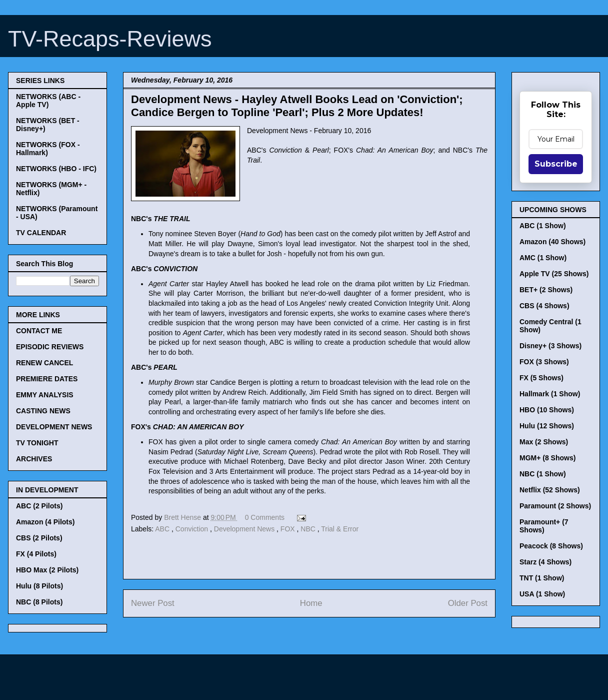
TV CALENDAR (41, 233)
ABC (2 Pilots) (39, 506)
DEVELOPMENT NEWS (54, 427)
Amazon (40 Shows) (552, 242)
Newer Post (153, 603)
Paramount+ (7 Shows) (544, 526)
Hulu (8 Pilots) (39, 586)
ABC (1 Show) (543, 226)
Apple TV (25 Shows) (554, 274)
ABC (163, 529)
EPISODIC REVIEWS (50, 347)
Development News (245, 529)
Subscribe (556, 164)
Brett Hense (183, 517)
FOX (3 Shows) (544, 362)
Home (311, 603)
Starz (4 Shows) (545, 562)
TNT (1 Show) (542, 578)
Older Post (468, 603)
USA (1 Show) (542, 594)
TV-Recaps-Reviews (110, 39)
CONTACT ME (39, 331)
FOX (289, 529)
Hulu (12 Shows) (547, 426)
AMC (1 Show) (543, 258)
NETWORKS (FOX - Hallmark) (48, 149)
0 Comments (265, 517)
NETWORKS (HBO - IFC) (56, 169)
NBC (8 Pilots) (39, 602)
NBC (309, 529)
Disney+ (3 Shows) (550, 346)
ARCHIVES (34, 459)
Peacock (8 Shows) (551, 546)
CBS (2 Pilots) (39, 538)
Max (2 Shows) (544, 442)
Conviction (193, 529)
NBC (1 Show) (543, 474)
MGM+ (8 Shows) (547, 458)
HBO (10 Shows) (547, 410)
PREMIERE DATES (47, 379)
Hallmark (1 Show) (550, 394)
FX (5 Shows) (541, 378)
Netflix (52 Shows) (550, 490)
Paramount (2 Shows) (555, 506)
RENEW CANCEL (44, 363)
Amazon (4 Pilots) (45, 522)
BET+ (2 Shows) (546, 290)
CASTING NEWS (43, 411)
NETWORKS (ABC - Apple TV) (48, 101)
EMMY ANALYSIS (45, 395)
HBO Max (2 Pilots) (47, 570)
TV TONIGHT (37, 443)
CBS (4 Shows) (544, 306)
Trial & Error (340, 529)
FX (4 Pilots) (36, 554)
